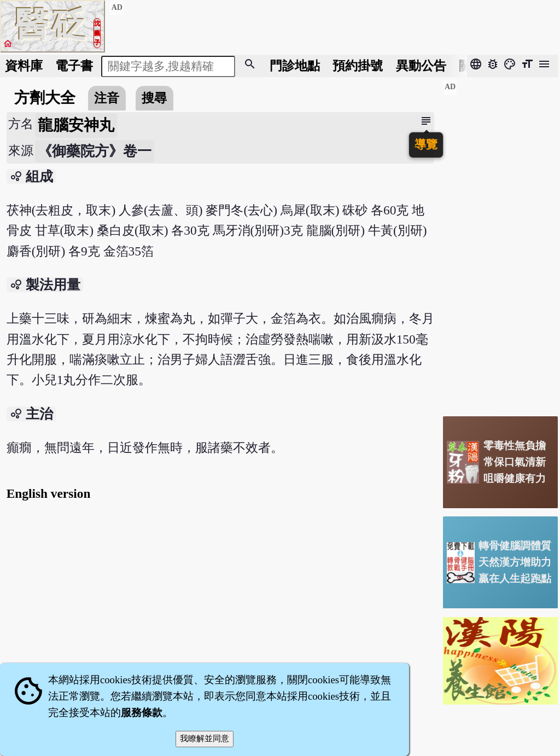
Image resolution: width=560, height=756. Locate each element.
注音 (107, 98)
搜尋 (154, 98)
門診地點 (295, 66)
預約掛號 (358, 66)
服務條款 (142, 713)
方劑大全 (45, 98)
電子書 (74, 66)
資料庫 (24, 66)
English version (49, 493)
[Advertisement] (500, 243)
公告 (421, 66)
